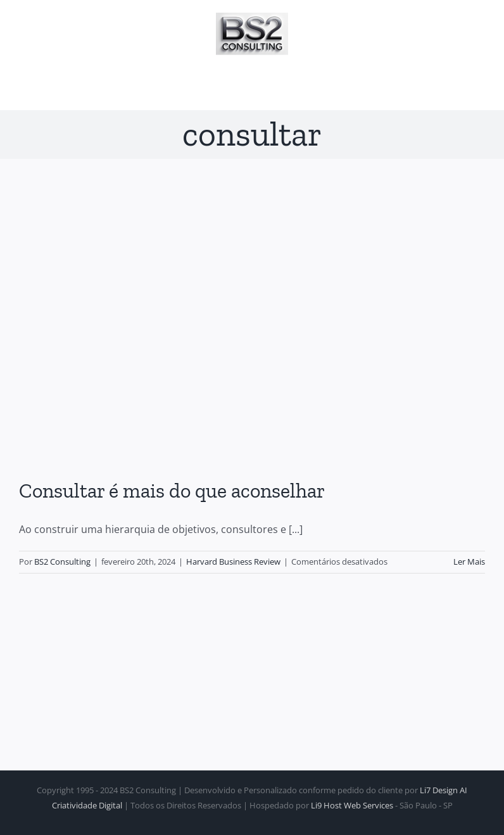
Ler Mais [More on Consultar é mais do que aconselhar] (469, 562)
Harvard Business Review (233, 562)
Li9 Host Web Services (352, 805)
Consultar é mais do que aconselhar (172, 491)
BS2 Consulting (62, 562)
